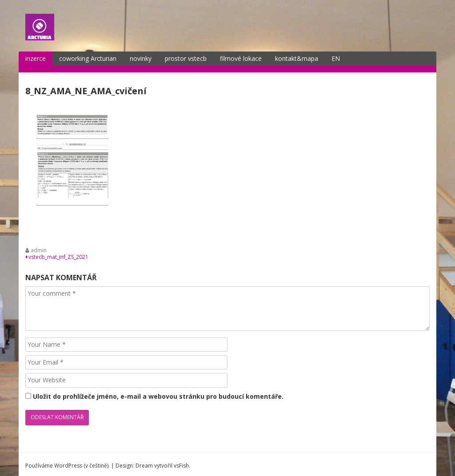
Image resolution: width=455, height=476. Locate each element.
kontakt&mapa (297, 54)
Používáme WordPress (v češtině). (68, 460)
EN (336, 54)
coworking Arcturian (88, 54)
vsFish (181, 460)
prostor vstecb (186, 54)
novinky (141, 54)
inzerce (36, 54)
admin (39, 245)
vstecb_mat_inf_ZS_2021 (57, 252)
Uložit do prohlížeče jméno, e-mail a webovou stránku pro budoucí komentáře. (158, 391)
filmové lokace (241, 54)
